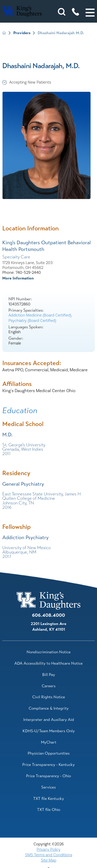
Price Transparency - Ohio (48, 776)
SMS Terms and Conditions (49, 855)
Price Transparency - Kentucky (48, 765)
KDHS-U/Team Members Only (49, 731)
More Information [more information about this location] (18, 278)
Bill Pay (49, 675)
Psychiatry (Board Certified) (32, 321)
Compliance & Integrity (49, 708)
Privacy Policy (48, 849)
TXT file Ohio (49, 810)
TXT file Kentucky (49, 799)
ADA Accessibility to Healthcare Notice (48, 663)
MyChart (49, 742)
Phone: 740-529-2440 (22, 273)
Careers (49, 686)
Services (48, 787)
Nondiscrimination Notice (49, 652)
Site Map (49, 860)
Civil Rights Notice (49, 697)
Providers (22, 33)
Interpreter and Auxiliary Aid (49, 720)
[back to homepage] (4, 33)
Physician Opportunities (49, 753)
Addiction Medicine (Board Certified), (40, 315)
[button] (90, 12)
